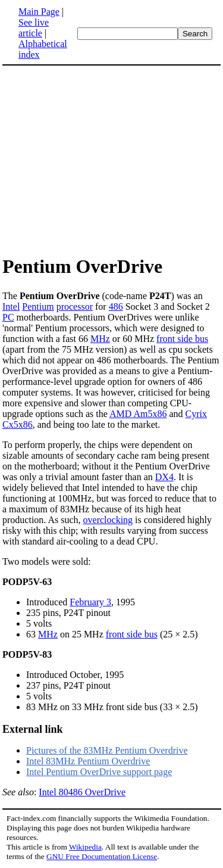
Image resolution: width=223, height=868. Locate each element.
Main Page (39, 12)
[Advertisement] (102, 160)
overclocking (108, 520)
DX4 (164, 477)
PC (8, 317)
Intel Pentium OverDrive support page (99, 772)
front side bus (182, 339)
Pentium (38, 307)
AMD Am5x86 (138, 414)
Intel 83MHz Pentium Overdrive (88, 761)
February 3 (90, 602)
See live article (34, 28)
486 (116, 307)
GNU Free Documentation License (102, 856)
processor (75, 307)
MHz (100, 339)
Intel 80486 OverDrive (82, 792)
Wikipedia (85, 847)
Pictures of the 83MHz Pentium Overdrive (107, 750)
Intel (11, 307)
